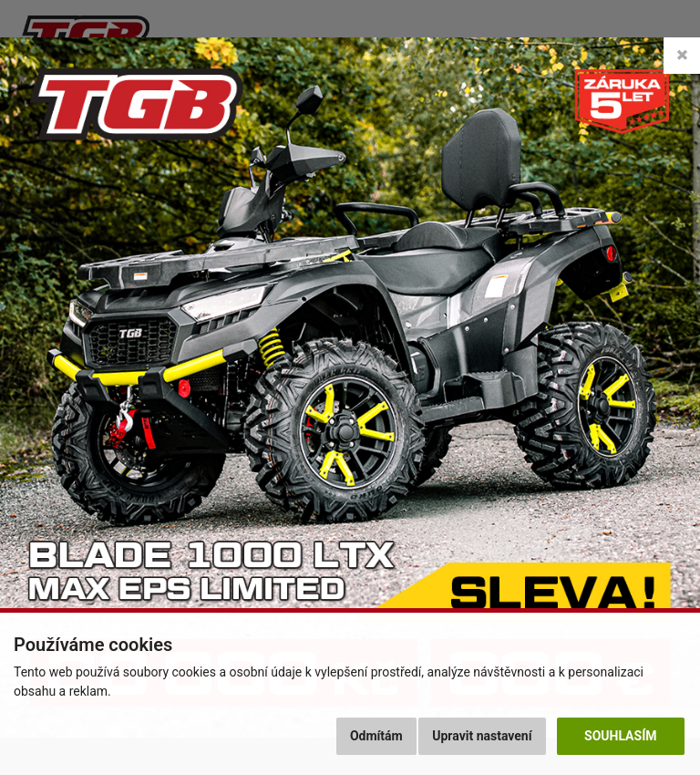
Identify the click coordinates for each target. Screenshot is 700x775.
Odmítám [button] (376, 736)
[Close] (682, 56)
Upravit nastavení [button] (482, 736)
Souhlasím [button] (620, 736)
